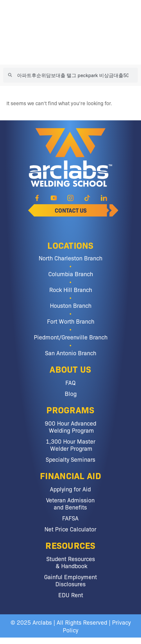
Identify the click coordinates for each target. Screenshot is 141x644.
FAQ (70, 382)
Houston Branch (71, 305)
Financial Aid (70, 475)
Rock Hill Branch (71, 289)
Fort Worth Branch (71, 321)
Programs (70, 409)
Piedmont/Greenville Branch (71, 337)
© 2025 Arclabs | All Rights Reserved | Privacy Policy (71, 626)
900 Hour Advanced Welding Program (70, 427)
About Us (70, 369)
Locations (70, 245)
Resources (70, 545)
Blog (71, 393)
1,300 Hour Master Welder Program (70, 445)
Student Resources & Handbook (71, 562)
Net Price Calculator (70, 529)
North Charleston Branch (70, 258)
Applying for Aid (70, 489)
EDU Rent (71, 595)
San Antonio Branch (71, 353)
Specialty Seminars (70, 459)
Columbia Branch (71, 274)
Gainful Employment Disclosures (70, 580)
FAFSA (70, 518)
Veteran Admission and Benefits (70, 503)
